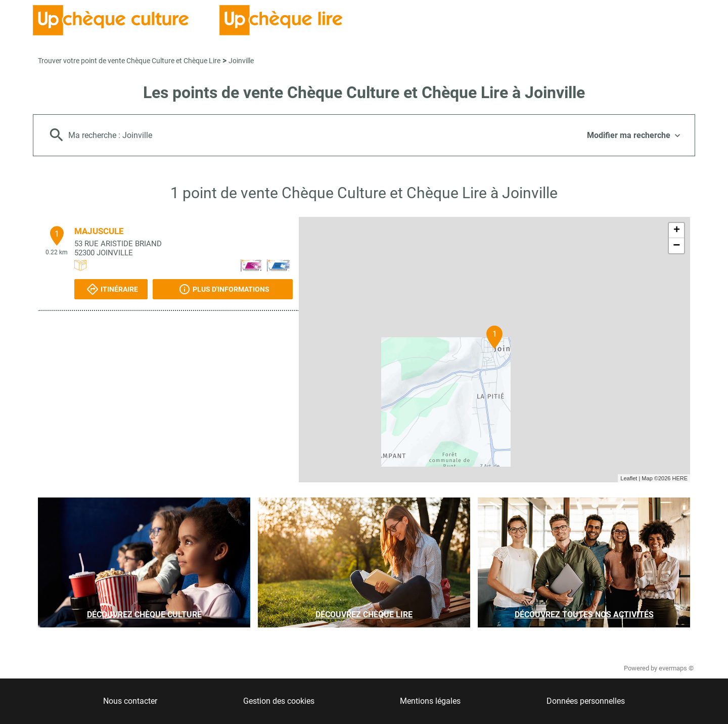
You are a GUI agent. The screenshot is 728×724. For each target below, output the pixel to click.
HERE (680, 478)
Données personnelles (586, 701)
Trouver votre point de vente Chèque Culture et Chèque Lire (129, 61)
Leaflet (629, 478)
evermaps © (676, 668)
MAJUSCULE (99, 231)
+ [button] (677, 231)
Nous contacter (130, 701)
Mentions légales (430, 701)
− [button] (676, 246)
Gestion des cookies (279, 701)
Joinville (241, 61)
